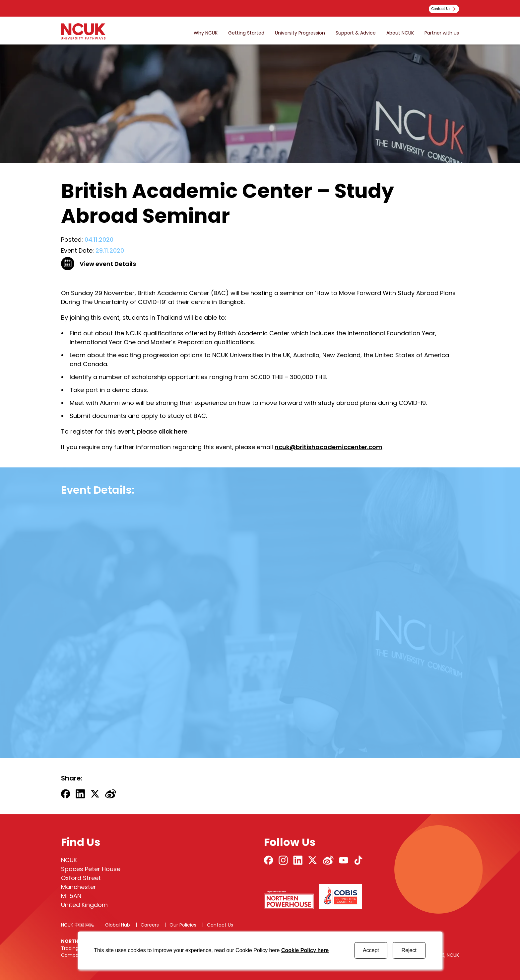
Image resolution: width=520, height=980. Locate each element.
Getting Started (246, 33)
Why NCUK (206, 33)
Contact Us (220, 925)
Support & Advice (356, 33)
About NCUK (400, 33)
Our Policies (183, 925)
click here (173, 431)
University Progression (300, 33)
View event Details (108, 264)
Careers (150, 925)
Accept (371, 950)
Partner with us (442, 33)
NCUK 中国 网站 (78, 925)
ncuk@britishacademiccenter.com (328, 447)
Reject (409, 950)
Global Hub (118, 925)
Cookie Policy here (305, 950)
